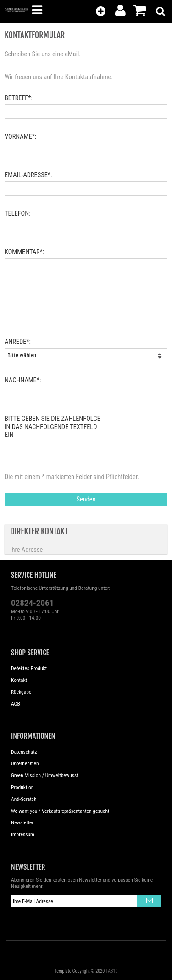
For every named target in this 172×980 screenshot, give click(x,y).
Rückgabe (21, 692)
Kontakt (19, 680)
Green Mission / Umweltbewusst (45, 775)
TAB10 (111, 971)
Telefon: (18, 214)
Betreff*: (19, 98)
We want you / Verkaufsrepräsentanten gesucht (60, 811)
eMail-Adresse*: (28, 175)
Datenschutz (24, 752)
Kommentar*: (24, 252)
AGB (16, 704)
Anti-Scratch (24, 799)
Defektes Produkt (29, 668)
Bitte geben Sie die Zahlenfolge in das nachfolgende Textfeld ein (53, 427)
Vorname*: (20, 137)
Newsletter (22, 822)
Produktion (22, 787)
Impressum (23, 834)
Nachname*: (23, 380)
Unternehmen (25, 763)
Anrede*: (18, 342)
